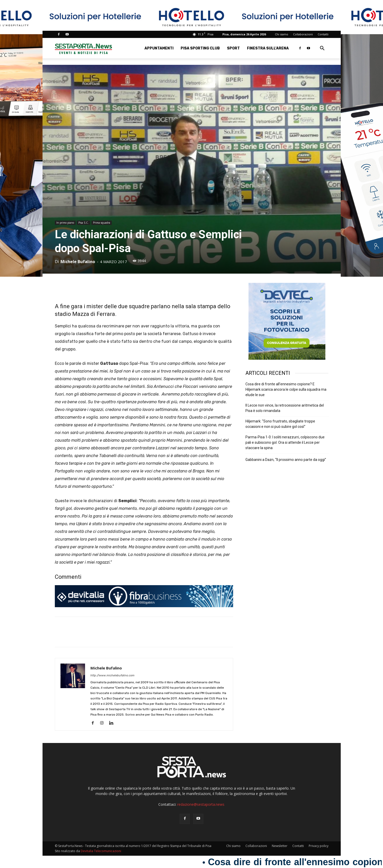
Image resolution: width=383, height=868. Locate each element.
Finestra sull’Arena (268, 48)
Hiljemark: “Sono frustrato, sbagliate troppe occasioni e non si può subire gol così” (280, 424)
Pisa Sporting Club (200, 48)
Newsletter (280, 846)
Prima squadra (102, 223)
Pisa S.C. (84, 223)
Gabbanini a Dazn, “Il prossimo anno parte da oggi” (286, 460)
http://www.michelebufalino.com (112, 675)
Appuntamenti (159, 48)
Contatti (323, 34)
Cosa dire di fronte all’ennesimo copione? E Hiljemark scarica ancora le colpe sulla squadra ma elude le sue (286, 389)
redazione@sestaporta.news (201, 804)
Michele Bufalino (78, 262)
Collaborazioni (303, 34)
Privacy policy (319, 846)
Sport (233, 48)
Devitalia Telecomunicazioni (101, 851)
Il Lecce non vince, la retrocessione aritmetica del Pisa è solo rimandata (285, 408)
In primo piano (65, 223)
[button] (322, 49)
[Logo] (84, 48)
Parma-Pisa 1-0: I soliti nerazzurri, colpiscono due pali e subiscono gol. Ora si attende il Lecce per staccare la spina (285, 442)
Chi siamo (282, 34)
